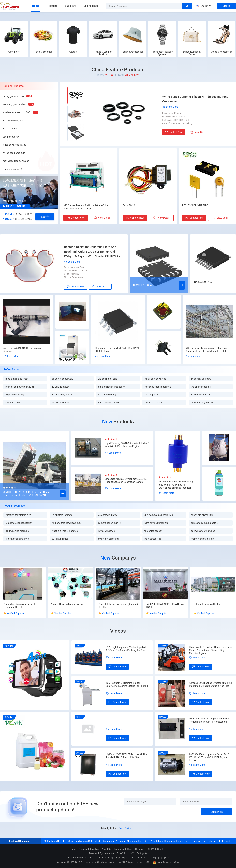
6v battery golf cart (201, 379)
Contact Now (174, 132)
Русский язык (107, 853)
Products (52, 6)
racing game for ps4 (13, 96)
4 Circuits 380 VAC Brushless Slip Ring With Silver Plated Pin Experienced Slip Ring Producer (176, 485)
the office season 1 (154, 531)
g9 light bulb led (60, 539)
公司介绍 (150, 849)
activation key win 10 (202, 403)
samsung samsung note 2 (204, 523)
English (203, 6)
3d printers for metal (62, 515)
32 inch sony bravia (62, 395)
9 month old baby (107, 395)
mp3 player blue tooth (17, 379)
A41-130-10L (129, 205)
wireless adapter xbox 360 (16, 112)
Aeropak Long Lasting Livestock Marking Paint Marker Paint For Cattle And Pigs (210, 684)
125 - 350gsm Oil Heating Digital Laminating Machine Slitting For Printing (127, 684)
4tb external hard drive (17, 539)
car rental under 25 (13, 169)
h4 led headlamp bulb (14, 153)
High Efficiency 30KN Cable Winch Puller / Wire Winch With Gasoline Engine (127, 445)
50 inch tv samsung (108, 539)
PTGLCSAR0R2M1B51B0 (195, 205)
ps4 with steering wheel (203, 531)
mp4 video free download (16, 161)
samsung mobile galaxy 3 (158, 387)
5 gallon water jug (15, 395)
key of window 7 (14, 403)
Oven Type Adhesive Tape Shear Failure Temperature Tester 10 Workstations (210, 720)
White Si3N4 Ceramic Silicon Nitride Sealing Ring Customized (195, 99)
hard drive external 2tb (156, 523)
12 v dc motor (10, 129)
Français (93, 853)
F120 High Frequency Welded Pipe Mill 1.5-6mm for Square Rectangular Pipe (126, 649)
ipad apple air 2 (152, 395)
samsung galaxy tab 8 (14, 104)
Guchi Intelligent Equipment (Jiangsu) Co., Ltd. (118, 606)
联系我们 (162, 849)
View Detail (198, 132)
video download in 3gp (14, 145)
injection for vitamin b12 (18, 515)
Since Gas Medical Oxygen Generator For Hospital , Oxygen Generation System (126, 480)
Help (129, 849)
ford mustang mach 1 (109, 403)
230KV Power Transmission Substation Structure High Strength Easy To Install (206, 350)
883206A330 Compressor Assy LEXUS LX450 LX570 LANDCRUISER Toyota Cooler (209, 757)
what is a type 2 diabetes (65, 531)
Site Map (139, 849)
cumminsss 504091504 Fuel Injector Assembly (23, 350)
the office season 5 (201, 387)
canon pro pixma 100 (202, 515)
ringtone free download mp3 (67, 523)
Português (142, 853)
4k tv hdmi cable (60, 403)
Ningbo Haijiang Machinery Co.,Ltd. (69, 604)
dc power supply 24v (62, 379)
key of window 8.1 (108, 531)
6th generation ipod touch (19, 523)
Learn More (170, 107)
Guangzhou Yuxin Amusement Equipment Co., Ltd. (19, 606)
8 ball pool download (155, 379)
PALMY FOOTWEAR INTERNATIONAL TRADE (165, 606)
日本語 (131, 853)
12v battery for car (200, 395)
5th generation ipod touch (112, 387)
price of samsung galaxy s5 (20, 387)
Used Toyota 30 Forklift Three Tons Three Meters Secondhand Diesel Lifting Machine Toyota (211, 650)
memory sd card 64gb (202, 539)
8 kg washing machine (17, 531)
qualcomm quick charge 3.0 (159, 515)
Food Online (125, 828)
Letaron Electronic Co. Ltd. (207, 604)
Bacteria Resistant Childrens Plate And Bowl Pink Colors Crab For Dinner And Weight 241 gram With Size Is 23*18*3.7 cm (94, 252)
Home (36, 6)
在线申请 (45, 217)
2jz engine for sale (108, 379)
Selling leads (91, 6)
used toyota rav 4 (12, 137)
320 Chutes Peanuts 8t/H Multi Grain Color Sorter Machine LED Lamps (86, 207)
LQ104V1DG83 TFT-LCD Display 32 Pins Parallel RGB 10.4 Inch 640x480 (127, 756)
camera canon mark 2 (109, 523)
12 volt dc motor (60, 387)
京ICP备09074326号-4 (166, 862)
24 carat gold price (108, 515)
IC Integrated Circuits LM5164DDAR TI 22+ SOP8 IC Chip (117, 350)
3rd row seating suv (13, 121)
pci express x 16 (153, 539)
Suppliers (70, 6)
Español (121, 853)
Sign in (226, 6)
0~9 (167, 857)
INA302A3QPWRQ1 (204, 282)
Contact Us (119, 849)
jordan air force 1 (153, 403)
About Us (106, 849)
